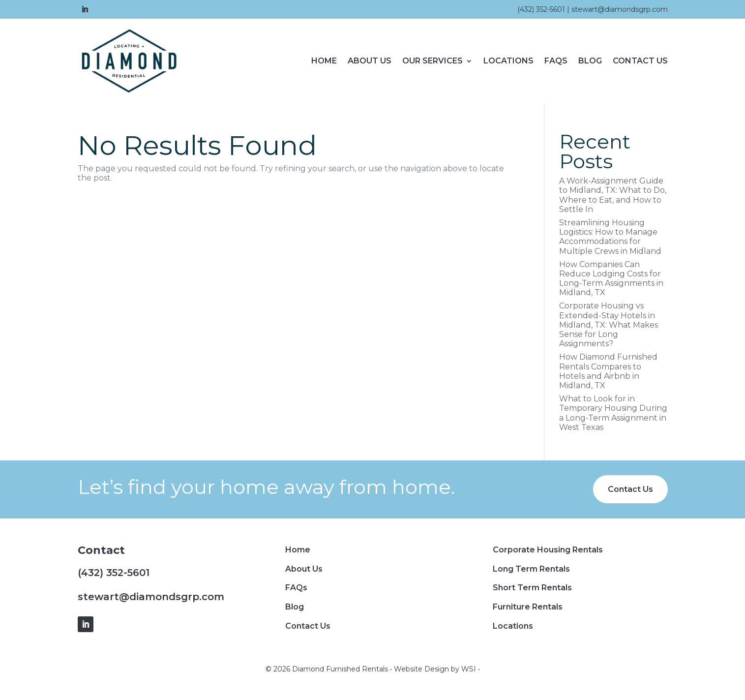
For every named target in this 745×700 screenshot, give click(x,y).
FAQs (556, 61)
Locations (508, 61)
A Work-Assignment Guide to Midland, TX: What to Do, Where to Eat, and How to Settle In (613, 195)
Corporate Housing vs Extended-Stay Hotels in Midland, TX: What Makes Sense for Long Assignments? (609, 325)
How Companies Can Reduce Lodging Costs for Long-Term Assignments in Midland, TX (611, 279)
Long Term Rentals (531, 569)
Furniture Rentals (528, 607)
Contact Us (640, 61)
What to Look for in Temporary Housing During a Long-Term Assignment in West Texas (613, 413)
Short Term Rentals (532, 588)
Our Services (432, 61)
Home (324, 61)
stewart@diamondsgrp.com (620, 9)
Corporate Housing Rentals (548, 550)
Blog (590, 61)
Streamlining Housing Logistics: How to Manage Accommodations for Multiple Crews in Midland (610, 237)
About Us (370, 61)
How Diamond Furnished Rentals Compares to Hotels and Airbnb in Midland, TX (608, 371)
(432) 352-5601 (541, 9)
